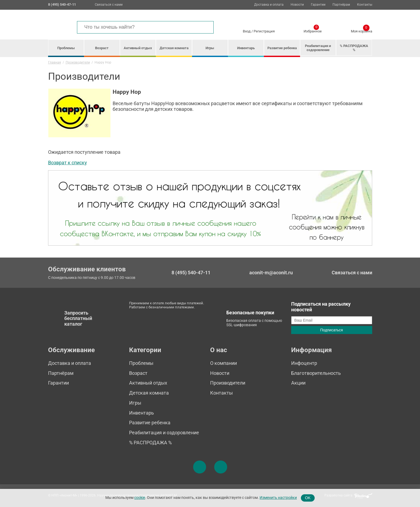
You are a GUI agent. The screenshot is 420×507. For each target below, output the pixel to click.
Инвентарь (246, 48)
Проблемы (66, 48)
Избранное (313, 30)
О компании (224, 363)
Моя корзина (362, 30)
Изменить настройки (278, 498)
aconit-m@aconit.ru (271, 273)
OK (308, 498)
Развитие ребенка (282, 48)
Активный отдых (138, 48)
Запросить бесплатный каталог (78, 318)
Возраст (102, 48)
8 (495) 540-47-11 (191, 273)
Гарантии (318, 5)
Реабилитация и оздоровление (318, 48)
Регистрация (264, 31)
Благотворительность (316, 373)
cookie (140, 498)
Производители (228, 383)
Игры (210, 48)
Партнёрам (341, 5)
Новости (297, 5)
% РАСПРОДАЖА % (354, 48)
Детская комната (174, 48)
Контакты (365, 5)
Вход (247, 31)
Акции (298, 383)
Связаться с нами (109, 5)
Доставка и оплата (269, 5)
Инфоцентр (304, 363)
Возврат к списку (68, 163)
